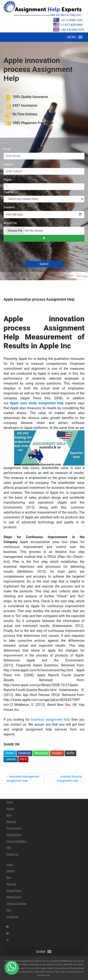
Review (10, 809)
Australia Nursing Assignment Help (69, 779)
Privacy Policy (14, 828)
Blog (9, 815)
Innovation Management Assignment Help (23, 779)
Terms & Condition (16, 841)
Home (10, 802)
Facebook (24, 753)
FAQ (9, 848)
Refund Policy (14, 835)
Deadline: (9, 207)
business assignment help (51, 719)
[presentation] (39, 252)
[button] (72, 37)
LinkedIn (11, 759)
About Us (11, 822)
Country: (9, 192)
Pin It (23, 759)
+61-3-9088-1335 (68, 20)
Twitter (10, 753)
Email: (7, 149)
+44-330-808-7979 (69, 29)
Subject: (9, 164)
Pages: (8, 180)
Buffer (71, 753)
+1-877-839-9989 (68, 25)
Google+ (57, 753)
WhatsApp (41, 753)
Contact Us (12, 854)
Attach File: (11, 223)
